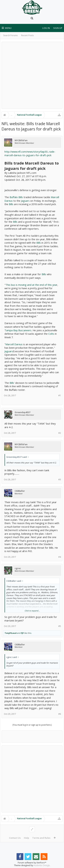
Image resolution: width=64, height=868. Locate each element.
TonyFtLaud (11, 633)
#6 (60, 714)
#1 (60, 395)
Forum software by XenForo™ (32, 863)
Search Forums (10, 35)
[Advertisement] (32, 75)
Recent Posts (27, 35)
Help (26, 838)
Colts (51, 334)
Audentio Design (42, 865)
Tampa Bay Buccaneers (18, 330)
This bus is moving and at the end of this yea (31, 285)
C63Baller (20, 491)
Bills (11, 204)
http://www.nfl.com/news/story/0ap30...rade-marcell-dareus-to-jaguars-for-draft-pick (30, 153)
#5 (60, 626)
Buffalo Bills (16, 197)
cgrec (18, 568)
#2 (60, 433)
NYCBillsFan (21, 140)
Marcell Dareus (14, 344)
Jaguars (25, 201)
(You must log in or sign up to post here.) (32, 725)
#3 (60, 480)
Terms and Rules (41, 838)
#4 (60, 557)
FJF (22, 633)
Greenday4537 (23, 412)
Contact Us (15, 838)
